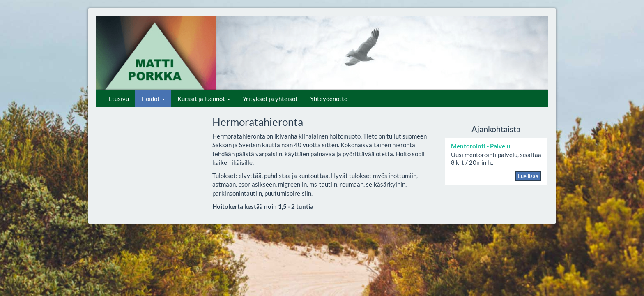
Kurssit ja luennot (204, 99)
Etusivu (119, 99)
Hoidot (153, 99)
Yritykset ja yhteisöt (270, 99)
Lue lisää (528, 176)
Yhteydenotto (329, 99)
